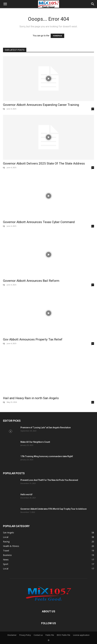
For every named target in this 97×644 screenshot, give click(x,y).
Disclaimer (12, 635)
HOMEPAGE (57, 36)
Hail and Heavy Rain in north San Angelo (31, 398)
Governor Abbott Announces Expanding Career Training (41, 105)
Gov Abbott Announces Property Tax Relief (33, 339)
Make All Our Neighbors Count (35, 442)
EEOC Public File (64, 635)
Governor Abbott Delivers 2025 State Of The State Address (44, 163)
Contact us (38, 635)
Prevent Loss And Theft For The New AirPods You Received (49, 480)
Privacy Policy (25, 635)
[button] (5, 4)
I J (4, 109)
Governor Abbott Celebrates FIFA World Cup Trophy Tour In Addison (54, 509)
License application (81, 635)
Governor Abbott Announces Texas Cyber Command (39, 222)
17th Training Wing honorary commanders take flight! (47, 456)
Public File (50, 635)
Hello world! (26, 494)
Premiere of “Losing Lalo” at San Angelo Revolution (46, 428)
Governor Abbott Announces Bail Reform (31, 281)
